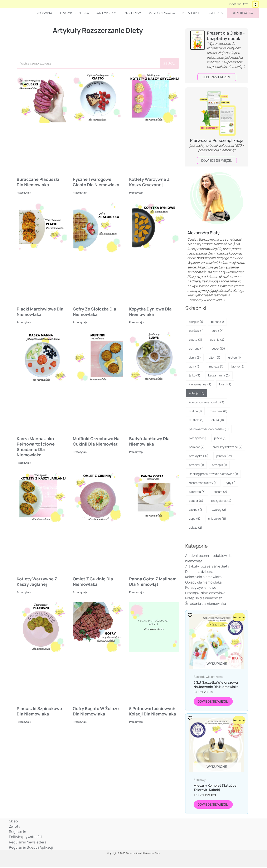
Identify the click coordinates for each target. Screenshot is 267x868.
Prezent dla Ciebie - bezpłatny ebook (226, 36)
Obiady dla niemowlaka (203, 582)
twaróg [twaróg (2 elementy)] (219, 510)
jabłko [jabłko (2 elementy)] (238, 366)
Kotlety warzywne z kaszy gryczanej (149, 182)
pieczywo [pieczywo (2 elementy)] (198, 438)
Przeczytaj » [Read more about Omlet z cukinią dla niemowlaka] (80, 593)
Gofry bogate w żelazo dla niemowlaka (96, 712)
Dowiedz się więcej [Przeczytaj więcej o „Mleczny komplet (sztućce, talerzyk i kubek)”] (214, 805)
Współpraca (163, 13)
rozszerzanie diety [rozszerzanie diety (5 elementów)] (203, 483)
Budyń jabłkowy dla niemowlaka (149, 441)
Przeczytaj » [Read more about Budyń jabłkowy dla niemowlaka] (136, 452)
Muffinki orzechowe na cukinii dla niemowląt (96, 441)
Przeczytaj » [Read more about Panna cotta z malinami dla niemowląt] (136, 593)
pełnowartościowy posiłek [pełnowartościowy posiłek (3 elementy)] (209, 429)
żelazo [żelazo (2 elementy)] (196, 527)
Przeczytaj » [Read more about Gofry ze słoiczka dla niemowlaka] (80, 322)
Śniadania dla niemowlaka (206, 603)
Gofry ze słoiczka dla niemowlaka (94, 312)
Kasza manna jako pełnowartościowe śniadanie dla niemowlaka (36, 447)
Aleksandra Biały (203, 233)
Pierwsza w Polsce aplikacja (217, 140)
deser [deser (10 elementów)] (218, 348)
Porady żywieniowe (201, 588)
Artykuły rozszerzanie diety (207, 566)
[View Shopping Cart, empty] (255, 4)
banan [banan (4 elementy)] (218, 322)
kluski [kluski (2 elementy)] (225, 384)
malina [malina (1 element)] (195, 411)
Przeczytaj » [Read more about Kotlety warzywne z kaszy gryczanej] (136, 193)
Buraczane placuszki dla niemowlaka (38, 182)
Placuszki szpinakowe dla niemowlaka (39, 712)
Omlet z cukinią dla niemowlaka (93, 582)
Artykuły (108, 13)
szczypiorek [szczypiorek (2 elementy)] (221, 501)
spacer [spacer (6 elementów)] (196, 501)
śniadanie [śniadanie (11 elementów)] (217, 518)
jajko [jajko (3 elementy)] (195, 375)
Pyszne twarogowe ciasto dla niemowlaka (96, 182)
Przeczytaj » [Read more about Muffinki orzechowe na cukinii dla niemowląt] (80, 452)
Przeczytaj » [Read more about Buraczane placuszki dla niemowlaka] (24, 193)
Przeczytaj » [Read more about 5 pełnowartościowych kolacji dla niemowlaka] (136, 722)
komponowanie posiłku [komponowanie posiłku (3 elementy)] (207, 402)
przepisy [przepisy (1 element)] (196, 465)
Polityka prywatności (25, 838)
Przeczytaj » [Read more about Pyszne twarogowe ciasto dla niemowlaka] (80, 193)
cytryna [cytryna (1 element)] (196, 348)
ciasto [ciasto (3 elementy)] (196, 340)
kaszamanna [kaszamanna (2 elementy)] (219, 375)
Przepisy (134, 13)
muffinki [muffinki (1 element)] (196, 420)
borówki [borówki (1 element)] (196, 331)
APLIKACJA (243, 13)
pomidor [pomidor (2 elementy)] (197, 447)
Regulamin (17, 833)
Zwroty (14, 827)
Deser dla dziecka (199, 572)
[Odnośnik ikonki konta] (238, 4)
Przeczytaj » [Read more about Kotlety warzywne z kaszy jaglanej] (24, 593)
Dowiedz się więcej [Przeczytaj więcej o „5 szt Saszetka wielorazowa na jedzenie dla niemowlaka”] (214, 701)
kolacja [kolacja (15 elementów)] (197, 393)
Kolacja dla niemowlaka (203, 577)
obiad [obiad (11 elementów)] (218, 420)
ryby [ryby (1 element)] (231, 483)
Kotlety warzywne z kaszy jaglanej (37, 582)
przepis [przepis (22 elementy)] (224, 456)
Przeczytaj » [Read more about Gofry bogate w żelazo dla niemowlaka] (80, 722)
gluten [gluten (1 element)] (235, 357)
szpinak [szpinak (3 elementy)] (196, 510)
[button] (222, 13)
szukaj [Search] (169, 63)
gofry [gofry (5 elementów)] (195, 366)
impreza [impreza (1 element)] (216, 366)
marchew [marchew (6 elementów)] (219, 411)
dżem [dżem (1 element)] (215, 357)
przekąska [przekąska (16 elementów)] (199, 456)
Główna (47, 13)
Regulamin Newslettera (27, 843)
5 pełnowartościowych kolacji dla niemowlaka (153, 712)
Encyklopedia (77, 13)
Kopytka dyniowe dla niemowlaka (150, 312)
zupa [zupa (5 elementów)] (195, 518)
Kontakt (192, 13)
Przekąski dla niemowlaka (205, 593)
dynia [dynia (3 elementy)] (195, 357)
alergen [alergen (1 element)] (196, 322)
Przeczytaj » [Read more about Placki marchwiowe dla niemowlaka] (24, 322)
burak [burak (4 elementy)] (218, 331)
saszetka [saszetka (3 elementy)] (197, 492)
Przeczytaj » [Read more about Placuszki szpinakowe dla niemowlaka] (24, 722)
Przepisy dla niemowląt (204, 598)
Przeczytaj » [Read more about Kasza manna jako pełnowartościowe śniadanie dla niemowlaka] (24, 463)
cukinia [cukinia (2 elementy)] (217, 340)
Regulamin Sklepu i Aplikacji (30, 849)
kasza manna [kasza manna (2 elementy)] (200, 384)
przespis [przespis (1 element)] (219, 465)
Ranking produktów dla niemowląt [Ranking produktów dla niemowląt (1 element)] (213, 474)
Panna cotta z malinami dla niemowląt (153, 582)
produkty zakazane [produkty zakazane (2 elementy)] (228, 447)
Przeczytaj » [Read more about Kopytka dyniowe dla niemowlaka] (136, 322)
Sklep (216, 13)
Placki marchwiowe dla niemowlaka (40, 312)
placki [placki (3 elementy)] (220, 438)
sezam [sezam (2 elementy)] (220, 492)
